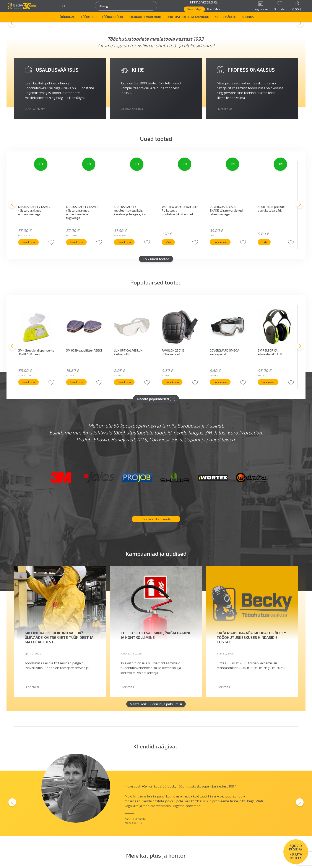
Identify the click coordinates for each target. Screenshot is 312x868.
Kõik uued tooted (156, 259)
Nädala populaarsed (156, 399)
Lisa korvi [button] (29, 242)
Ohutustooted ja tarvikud (188, 17)
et (66, 6)
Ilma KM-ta (214, 9)
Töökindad (67, 17)
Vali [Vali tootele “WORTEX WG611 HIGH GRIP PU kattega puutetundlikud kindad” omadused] (168, 242)
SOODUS (248, 17)
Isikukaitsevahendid (145, 17)
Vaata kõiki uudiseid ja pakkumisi (156, 704)
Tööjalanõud (112, 17)
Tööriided (89, 17)
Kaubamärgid (225, 17)
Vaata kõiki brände (156, 519)
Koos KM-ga (194, 9)
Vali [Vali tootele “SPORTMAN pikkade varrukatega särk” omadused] (264, 242)
